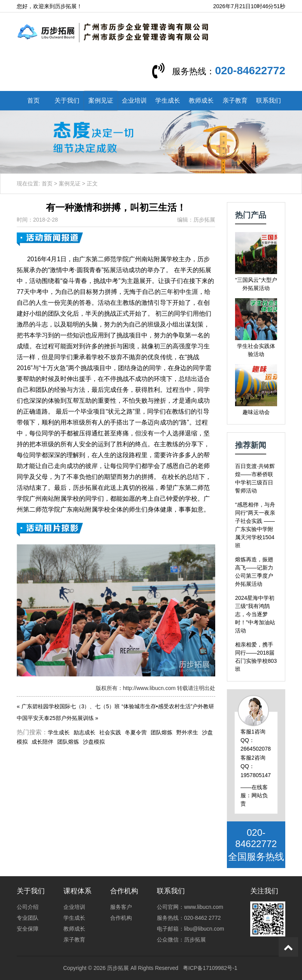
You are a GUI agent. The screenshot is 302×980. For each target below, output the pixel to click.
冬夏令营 (136, 732)
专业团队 (28, 918)
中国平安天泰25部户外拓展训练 (55, 718)
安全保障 (28, 929)
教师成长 (201, 100)
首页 (33, 100)
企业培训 (134, 100)
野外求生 (187, 732)
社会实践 (110, 732)
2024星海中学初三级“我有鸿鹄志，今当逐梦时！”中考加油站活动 (255, 614)
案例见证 (101, 100)
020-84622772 (250, 71)
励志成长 (84, 732)
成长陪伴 (42, 742)
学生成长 (168, 100)
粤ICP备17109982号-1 (210, 968)
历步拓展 (118, 968)
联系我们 (269, 100)
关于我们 (67, 100)
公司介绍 (28, 907)
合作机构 (121, 918)
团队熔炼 (162, 732)
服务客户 (121, 907)
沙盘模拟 (94, 742)
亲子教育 (235, 100)
